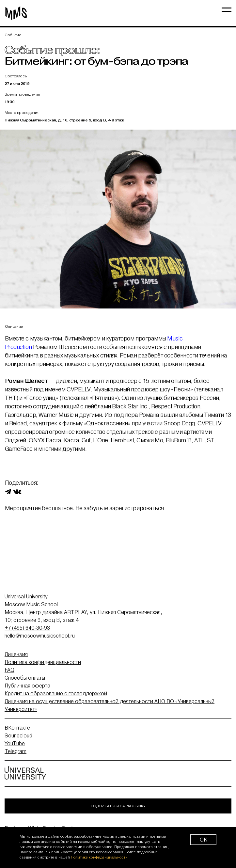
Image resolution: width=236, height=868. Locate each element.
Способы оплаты (25, 678)
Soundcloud (18, 735)
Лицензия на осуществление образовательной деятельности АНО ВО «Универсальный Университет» (110, 705)
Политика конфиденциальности (43, 662)
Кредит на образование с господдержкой (56, 693)
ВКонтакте (17, 728)
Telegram (16, 751)
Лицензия (16, 654)
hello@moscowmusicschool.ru (40, 636)
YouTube (15, 743)
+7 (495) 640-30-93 (27, 628)
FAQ (9, 670)
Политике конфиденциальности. (100, 857)
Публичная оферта (27, 686)
